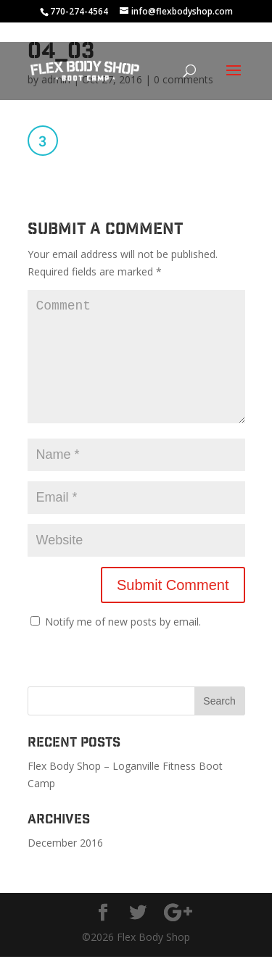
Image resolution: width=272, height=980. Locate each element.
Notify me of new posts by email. (123, 645)
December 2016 (65, 866)
